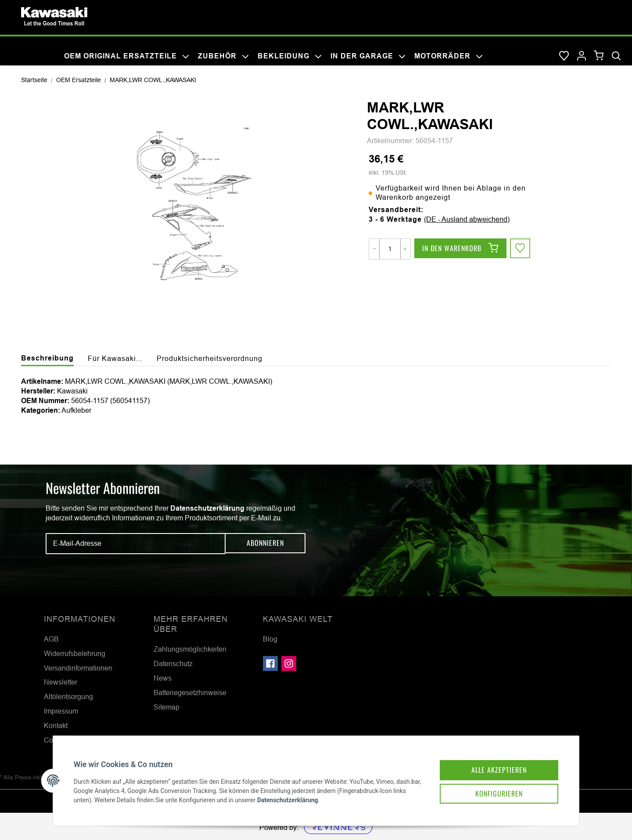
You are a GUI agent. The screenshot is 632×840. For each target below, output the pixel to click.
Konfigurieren (493, 788)
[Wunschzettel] (564, 56)
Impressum (61, 711)
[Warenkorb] (599, 56)
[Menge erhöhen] (405, 249)
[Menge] (390, 249)
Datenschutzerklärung (207, 508)
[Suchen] (616, 56)
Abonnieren (265, 543)
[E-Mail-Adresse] (136, 544)
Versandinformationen (78, 668)
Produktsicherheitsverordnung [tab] (210, 358)
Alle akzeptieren (493, 764)
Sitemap (167, 707)
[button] (582, 56)
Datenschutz (173, 663)
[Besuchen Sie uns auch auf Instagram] (289, 663)
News (163, 678)
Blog (270, 639)
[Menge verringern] (374, 249)
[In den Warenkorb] (460, 249)
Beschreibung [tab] (47, 358)
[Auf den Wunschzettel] (521, 249)
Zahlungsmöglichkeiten (190, 649)
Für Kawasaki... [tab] (115, 358)
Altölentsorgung (68, 696)
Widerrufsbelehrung (75, 653)
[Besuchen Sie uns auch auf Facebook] (270, 663)
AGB (51, 639)
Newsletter (61, 682)
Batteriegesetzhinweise (190, 692)
